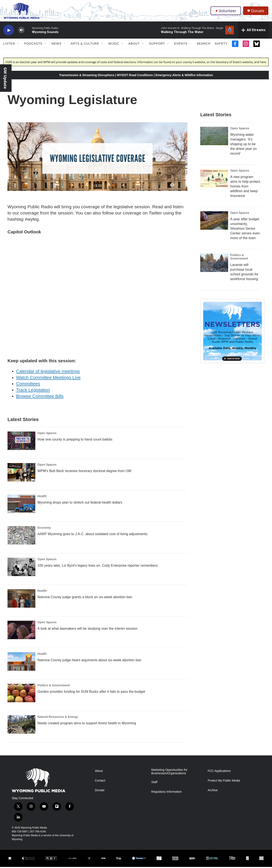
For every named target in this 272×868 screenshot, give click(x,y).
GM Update (5, 78)
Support (157, 45)
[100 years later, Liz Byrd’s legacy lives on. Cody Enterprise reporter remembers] (21, 568)
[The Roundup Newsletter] (232, 332)
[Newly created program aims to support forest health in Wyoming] (21, 726)
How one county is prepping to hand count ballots (75, 440)
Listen (9, 45)
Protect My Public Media (224, 782)
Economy (44, 529)
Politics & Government (54, 686)
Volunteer (226, 11)
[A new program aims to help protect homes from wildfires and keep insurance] (214, 179)
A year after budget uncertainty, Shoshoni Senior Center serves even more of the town (245, 230)
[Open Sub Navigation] (18, 45)
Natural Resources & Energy (58, 718)
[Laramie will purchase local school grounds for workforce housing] (214, 264)
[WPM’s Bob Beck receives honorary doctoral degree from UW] (21, 473)
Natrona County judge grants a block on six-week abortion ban (85, 598)
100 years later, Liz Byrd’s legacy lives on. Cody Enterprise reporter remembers (98, 567)
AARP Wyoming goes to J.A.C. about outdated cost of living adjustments (93, 535)
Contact (100, 782)
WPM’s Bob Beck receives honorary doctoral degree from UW (84, 472)
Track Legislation (33, 391)
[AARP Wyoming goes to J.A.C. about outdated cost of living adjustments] (21, 536)
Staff (154, 783)
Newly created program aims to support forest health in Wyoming (87, 724)
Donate (258, 11)
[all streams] (253, 31)
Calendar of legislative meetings (48, 372)
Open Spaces (47, 434)
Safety (221, 45)
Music (114, 45)
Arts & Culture (85, 45)
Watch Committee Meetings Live (48, 378)
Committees (28, 385)
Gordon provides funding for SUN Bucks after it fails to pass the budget (91, 693)
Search (203, 45)
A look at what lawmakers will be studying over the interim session (87, 630)
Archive (213, 791)
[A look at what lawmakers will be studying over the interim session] (21, 631)
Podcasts (33, 45)
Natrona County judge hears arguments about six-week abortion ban (89, 661)
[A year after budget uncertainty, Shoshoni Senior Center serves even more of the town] (214, 222)
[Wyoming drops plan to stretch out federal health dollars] (21, 505)
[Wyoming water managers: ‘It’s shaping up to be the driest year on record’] (214, 137)
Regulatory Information (166, 793)
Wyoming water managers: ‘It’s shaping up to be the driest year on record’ (244, 145)
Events (181, 45)
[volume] (21, 31)
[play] (9, 31)
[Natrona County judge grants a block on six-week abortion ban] (21, 599)
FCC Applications (219, 772)
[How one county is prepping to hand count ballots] (21, 442)
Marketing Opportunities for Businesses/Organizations (169, 773)
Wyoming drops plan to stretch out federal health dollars (80, 503)
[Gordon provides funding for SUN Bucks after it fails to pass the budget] (21, 694)
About (134, 45)
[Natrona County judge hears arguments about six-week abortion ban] (21, 663)
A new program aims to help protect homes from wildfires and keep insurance (245, 187)
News (57, 45)
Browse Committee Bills (40, 397)
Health (42, 497)
